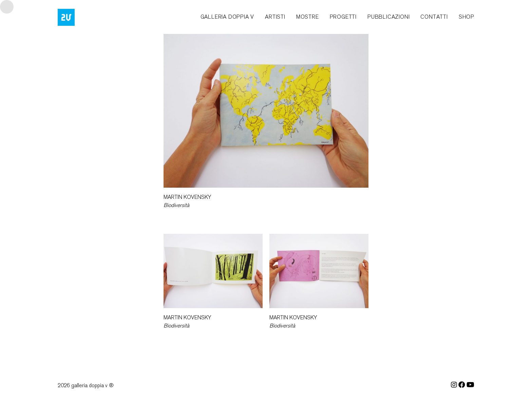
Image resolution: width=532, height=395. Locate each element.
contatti (434, 17)
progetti (343, 17)
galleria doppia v (227, 17)
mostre (308, 17)
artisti (275, 17)
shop (467, 17)
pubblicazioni (388, 17)
